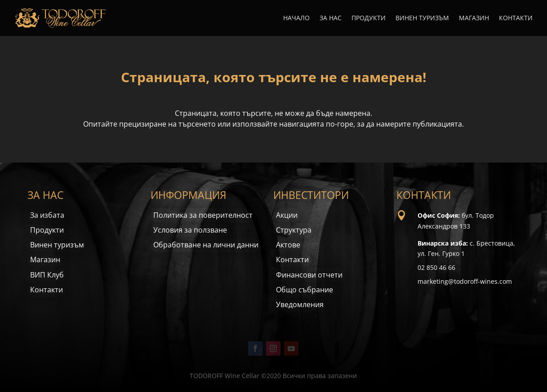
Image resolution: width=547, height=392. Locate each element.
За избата (47, 215)
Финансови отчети (309, 275)
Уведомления (300, 304)
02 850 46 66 (436, 267)
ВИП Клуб (47, 275)
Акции (287, 215)
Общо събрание (305, 290)
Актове (288, 245)
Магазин (474, 18)
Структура (294, 230)
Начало (296, 18)
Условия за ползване (190, 230)
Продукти (369, 18)
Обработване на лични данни (206, 245)
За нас (331, 18)
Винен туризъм (422, 18)
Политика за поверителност (203, 215)
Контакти (516, 18)
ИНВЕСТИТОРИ (311, 195)
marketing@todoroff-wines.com (465, 281)
